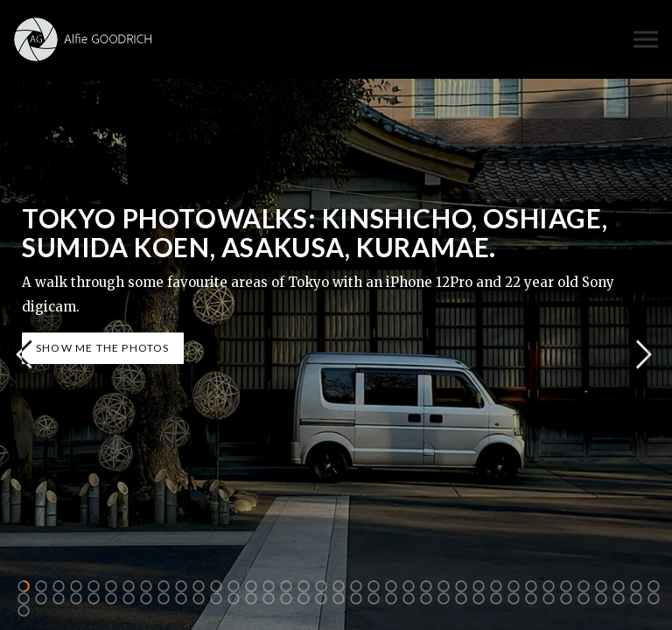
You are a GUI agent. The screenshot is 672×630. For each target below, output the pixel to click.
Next (644, 355)
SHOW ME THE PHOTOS (103, 348)
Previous (24, 355)
